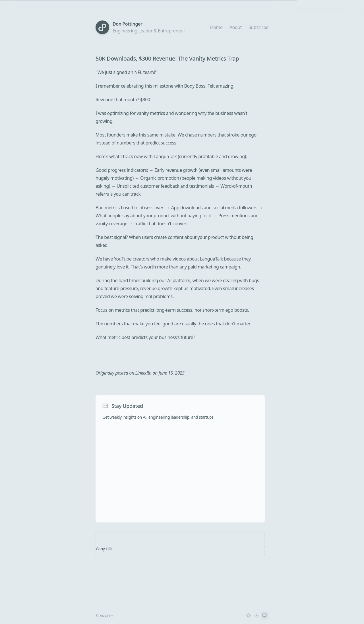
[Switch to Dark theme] (257, 615)
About (236, 27)
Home (216, 27)
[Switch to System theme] (264, 615)
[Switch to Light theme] (249, 615)
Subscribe (258, 27)
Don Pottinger (128, 24)
